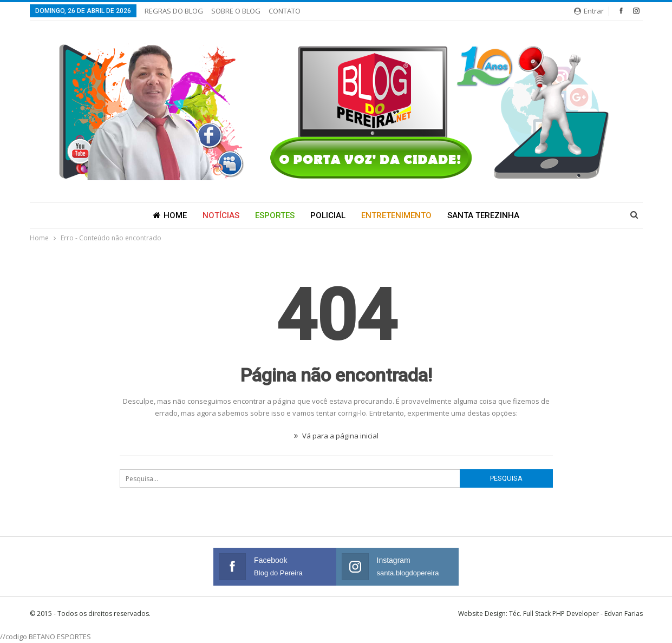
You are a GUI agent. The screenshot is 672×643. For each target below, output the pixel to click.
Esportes (275, 215)
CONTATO (285, 11)
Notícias (221, 215)
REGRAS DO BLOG (174, 11)
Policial (328, 215)
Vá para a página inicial (336, 436)
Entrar (589, 11)
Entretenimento (396, 215)
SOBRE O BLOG (236, 11)
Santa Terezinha (483, 215)
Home (170, 215)
